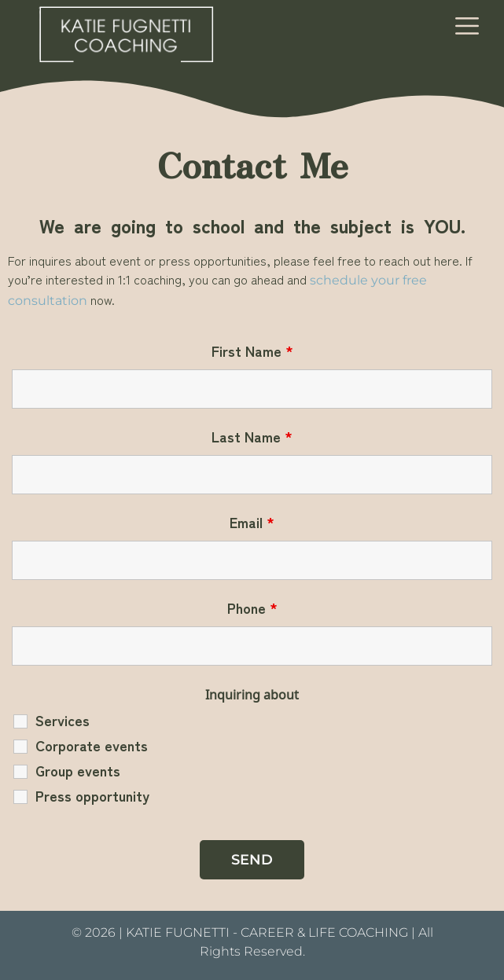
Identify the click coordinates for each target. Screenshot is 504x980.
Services (63, 720)
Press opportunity (92, 795)
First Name (252, 351)
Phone (252, 607)
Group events (78, 770)
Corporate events (92, 745)
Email (252, 522)
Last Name (252, 436)
